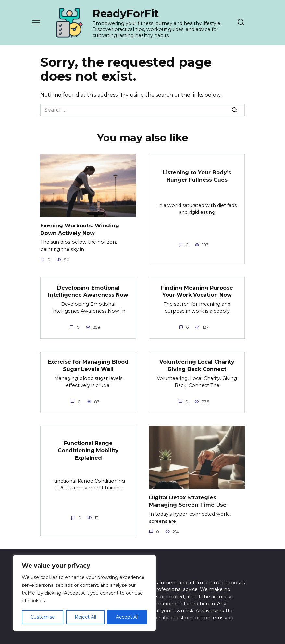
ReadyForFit (126, 13)
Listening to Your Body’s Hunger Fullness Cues (197, 176)
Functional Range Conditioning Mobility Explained (88, 450)
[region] (84, 593)
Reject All (85, 617)
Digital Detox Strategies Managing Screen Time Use (188, 501)
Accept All (127, 617)
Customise (43, 617)
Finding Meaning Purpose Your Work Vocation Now (197, 291)
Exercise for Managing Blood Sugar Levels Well (88, 365)
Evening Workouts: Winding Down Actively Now (80, 229)
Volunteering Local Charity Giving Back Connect (197, 365)
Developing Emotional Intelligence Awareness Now (88, 291)
